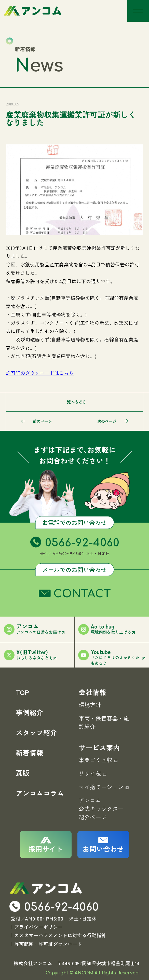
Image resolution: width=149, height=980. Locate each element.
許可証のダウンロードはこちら (40, 373)
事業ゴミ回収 (98, 760)
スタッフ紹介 (36, 732)
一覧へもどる (75, 402)
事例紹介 (30, 712)
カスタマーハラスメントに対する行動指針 (60, 935)
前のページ (42, 421)
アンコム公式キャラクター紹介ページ (101, 808)
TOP (22, 692)
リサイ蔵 (92, 773)
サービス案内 (99, 747)
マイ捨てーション (104, 787)
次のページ (107, 421)
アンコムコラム (40, 793)
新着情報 (30, 752)
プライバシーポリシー (38, 927)
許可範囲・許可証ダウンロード (48, 944)
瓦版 (23, 773)
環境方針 (90, 705)
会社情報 (92, 692)
